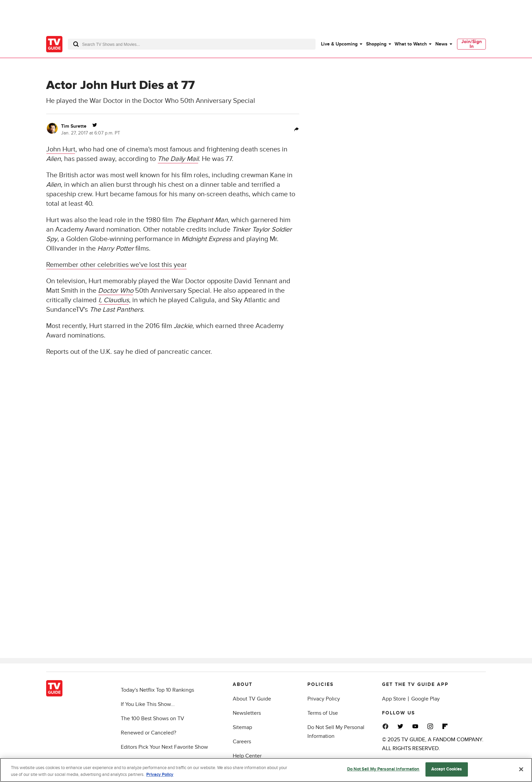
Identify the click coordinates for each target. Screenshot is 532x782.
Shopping (376, 44)
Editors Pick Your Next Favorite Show (164, 747)
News (441, 44)
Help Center (247, 756)
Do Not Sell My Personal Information (383, 771)
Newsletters (247, 713)
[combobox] (192, 44)
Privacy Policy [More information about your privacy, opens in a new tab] (160, 777)
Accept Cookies (447, 771)
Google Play (425, 699)
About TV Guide (252, 699)
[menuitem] (341, 44)
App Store (394, 699)
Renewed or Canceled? (148, 733)
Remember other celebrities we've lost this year (117, 265)
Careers (242, 742)
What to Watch (411, 44)
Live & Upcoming (339, 44)
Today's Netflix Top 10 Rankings (157, 690)
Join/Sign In (472, 44)
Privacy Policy (324, 699)
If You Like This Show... (148, 704)
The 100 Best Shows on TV (153, 719)
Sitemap (242, 727)
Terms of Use (323, 713)
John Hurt (61, 149)
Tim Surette (74, 126)
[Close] (521, 771)
